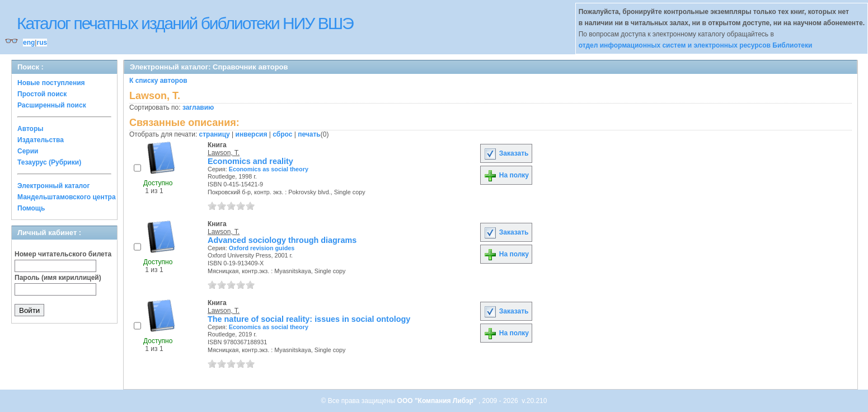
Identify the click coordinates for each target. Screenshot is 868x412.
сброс (282, 134)
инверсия (252, 134)
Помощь (31, 208)
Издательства (41, 140)
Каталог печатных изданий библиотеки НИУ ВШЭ (185, 23)
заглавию (198, 107)
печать (309, 134)
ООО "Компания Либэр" (438, 401)
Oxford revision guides (262, 248)
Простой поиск (42, 94)
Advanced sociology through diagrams (282, 240)
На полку (506, 175)
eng (29, 43)
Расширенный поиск (52, 105)
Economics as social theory (269, 169)
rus (42, 43)
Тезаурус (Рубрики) (49, 162)
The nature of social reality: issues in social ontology (309, 319)
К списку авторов (158, 81)
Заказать (506, 153)
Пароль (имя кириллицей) (58, 278)
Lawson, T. (224, 153)
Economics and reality (250, 161)
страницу (215, 134)
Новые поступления (51, 83)
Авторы (31, 129)
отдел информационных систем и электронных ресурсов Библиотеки (696, 45)
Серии (28, 151)
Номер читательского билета (63, 254)
